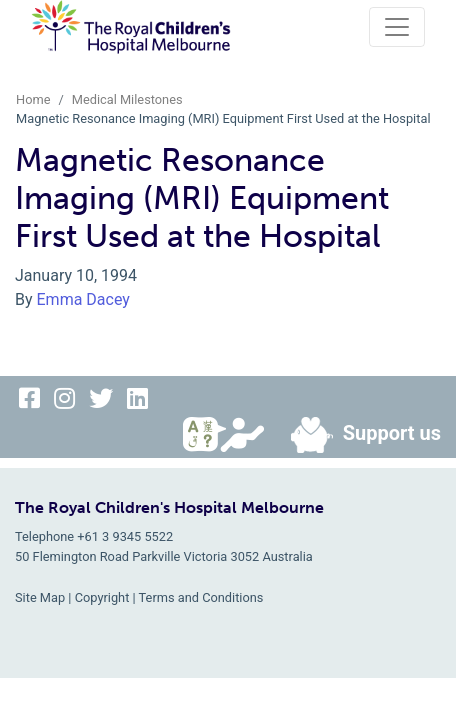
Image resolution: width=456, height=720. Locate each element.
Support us (357, 435)
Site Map (40, 597)
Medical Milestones (127, 99)
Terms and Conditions (201, 597)
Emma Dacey (83, 299)
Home (33, 99)
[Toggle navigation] (397, 27)
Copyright (102, 597)
